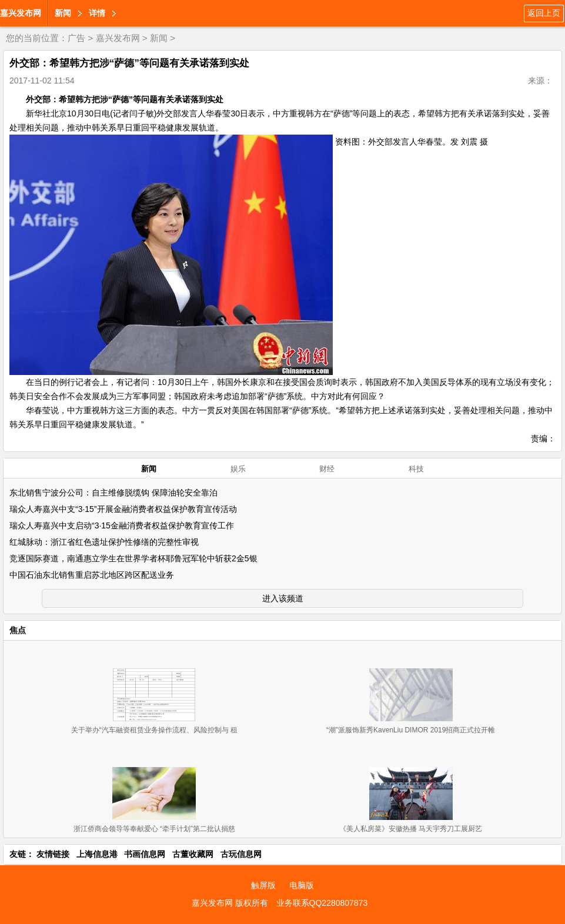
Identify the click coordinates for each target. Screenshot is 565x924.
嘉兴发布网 (21, 13)
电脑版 (302, 885)
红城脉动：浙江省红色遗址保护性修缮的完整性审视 (104, 542)
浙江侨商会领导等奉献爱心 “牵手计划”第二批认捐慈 (154, 829)
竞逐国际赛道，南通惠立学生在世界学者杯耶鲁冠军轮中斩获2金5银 (133, 558)
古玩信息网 (241, 854)
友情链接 (53, 854)
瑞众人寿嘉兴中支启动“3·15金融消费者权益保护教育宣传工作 (122, 525)
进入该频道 (283, 598)
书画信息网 (145, 854)
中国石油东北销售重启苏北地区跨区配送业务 (92, 575)
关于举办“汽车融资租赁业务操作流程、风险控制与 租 (154, 730)
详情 (97, 13)
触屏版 (263, 885)
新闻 (63, 13)
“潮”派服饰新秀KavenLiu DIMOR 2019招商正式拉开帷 (411, 730)
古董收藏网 (193, 854)
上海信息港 (97, 854)
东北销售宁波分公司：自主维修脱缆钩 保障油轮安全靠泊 (113, 493)
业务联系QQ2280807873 (322, 903)
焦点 (18, 630)
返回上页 (544, 13)
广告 (76, 38)
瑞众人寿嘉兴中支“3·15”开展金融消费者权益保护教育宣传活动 (123, 509)
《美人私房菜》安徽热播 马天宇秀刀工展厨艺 (411, 829)
